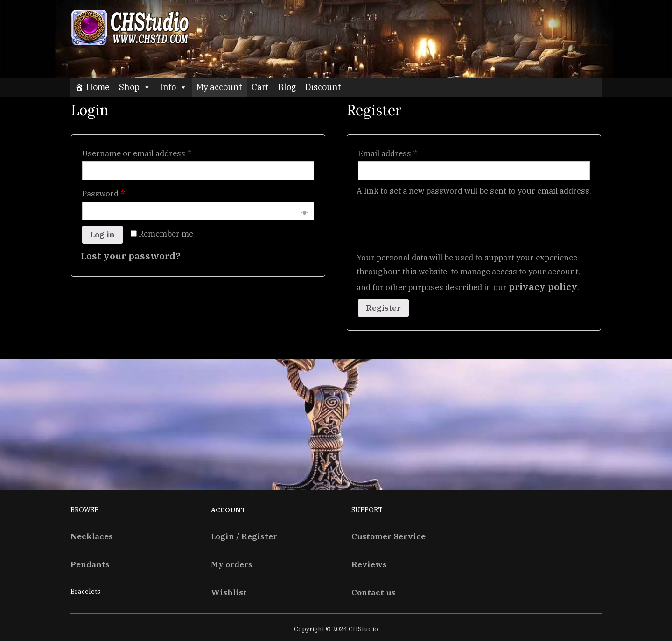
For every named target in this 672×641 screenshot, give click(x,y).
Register (383, 308)
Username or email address (137, 153)
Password (104, 194)
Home (98, 87)
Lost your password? (131, 256)
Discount (323, 87)
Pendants (90, 564)
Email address (388, 153)
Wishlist (229, 592)
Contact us (373, 592)
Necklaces (92, 536)
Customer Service (388, 536)
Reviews (369, 564)
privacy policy (543, 287)
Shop (135, 87)
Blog (287, 87)
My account (219, 87)
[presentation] (427, 219)
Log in (102, 235)
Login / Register (244, 536)
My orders (232, 564)
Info (174, 87)
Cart (260, 87)
